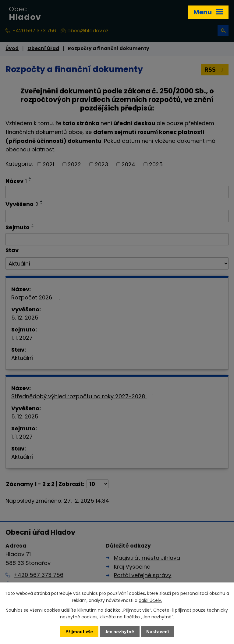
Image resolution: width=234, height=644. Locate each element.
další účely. (150, 600)
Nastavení (158, 632)
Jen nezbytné (120, 632)
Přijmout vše (79, 632)
